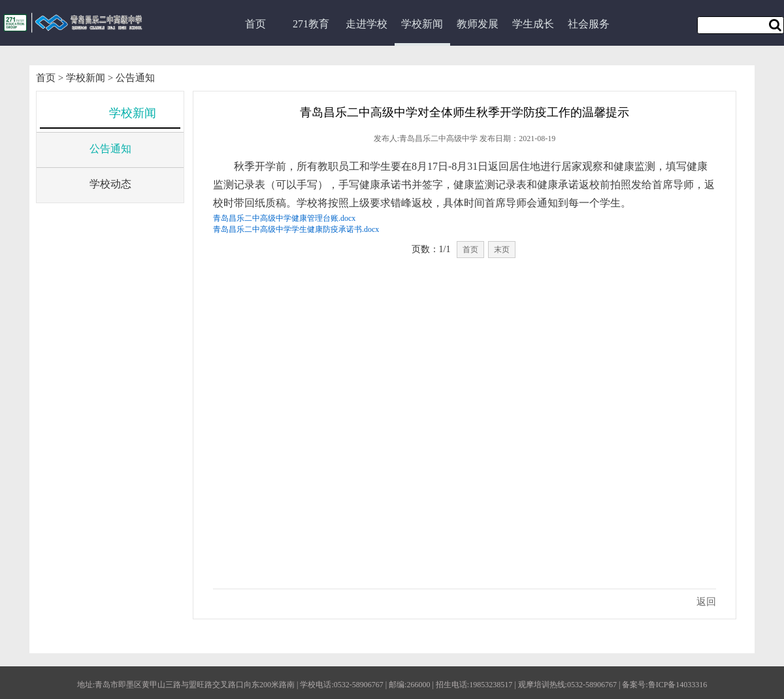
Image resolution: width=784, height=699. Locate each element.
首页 (255, 24)
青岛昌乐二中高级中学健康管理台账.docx (284, 218)
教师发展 (478, 24)
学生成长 (533, 24)
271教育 (311, 24)
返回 (706, 602)
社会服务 (589, 24)
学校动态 (110, 184)
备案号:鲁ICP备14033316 (664, 685)
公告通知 (135, 78)
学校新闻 (422, 24)
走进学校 (367, 24)
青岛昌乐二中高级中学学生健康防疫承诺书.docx (296, 229)
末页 (502, 250)
